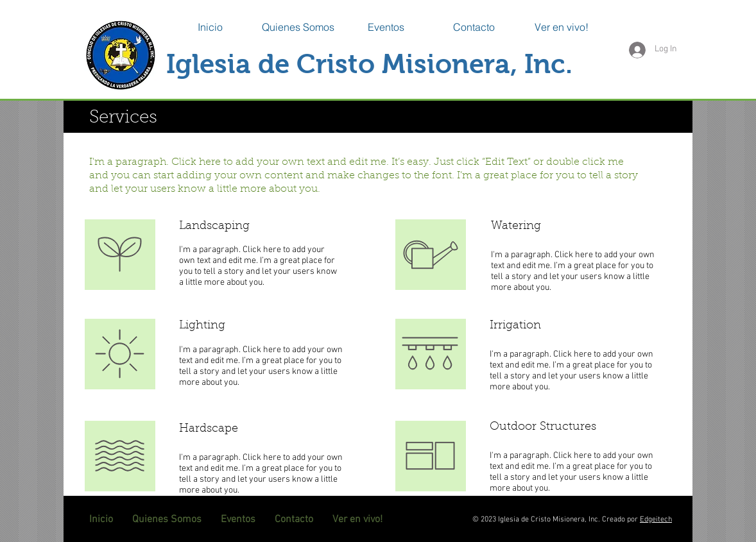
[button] (298, 27)
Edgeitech (656, 520)
